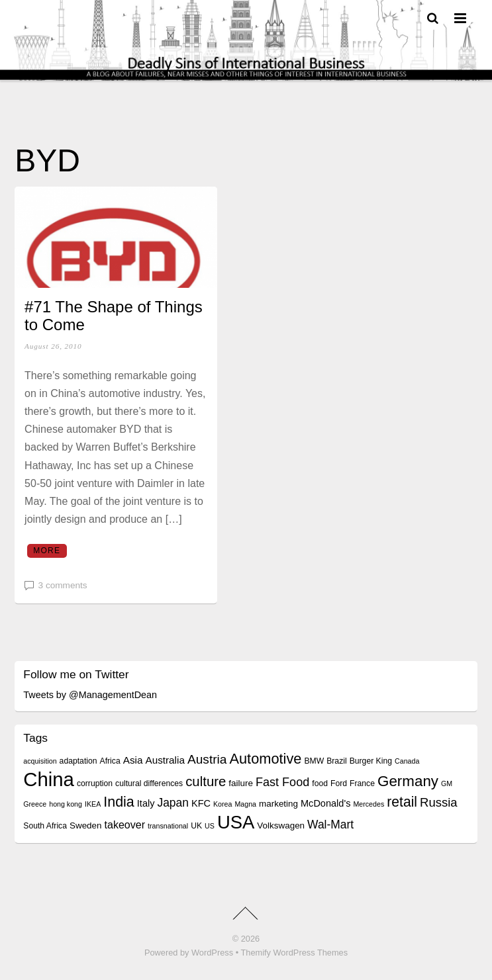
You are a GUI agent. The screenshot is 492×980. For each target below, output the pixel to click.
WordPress (212, 953)
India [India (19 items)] (119, 802)
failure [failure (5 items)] (241, 783)
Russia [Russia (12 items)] (439, 802)
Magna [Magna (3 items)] (245, 804)
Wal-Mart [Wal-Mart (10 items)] (330, 824)
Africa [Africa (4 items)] (110, 761)
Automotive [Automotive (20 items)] (265, 759)
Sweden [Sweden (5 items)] (86, 825)
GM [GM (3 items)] (447, 783)
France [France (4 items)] (362, 783)
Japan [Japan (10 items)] (173, 803)
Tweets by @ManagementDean (90, 695)
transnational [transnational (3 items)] (168, 826)
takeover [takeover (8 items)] (125, 824)
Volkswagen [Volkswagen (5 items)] (281, 825)
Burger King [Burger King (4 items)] (371, 761)
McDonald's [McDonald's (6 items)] (325, 803)
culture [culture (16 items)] (206, 781)
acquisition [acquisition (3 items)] (40, 761)
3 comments (63, 585)
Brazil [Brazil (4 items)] (336, 761)
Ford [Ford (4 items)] (339, 783)
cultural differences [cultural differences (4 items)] (149, 783)
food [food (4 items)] (320, 783)
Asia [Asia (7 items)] (133, 760)
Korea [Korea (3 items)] (222, 804)
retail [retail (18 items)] (402, 802)
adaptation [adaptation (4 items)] (78, 761)
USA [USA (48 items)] (236, 822)
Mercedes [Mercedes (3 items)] (369, 804)
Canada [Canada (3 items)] (407, 761)
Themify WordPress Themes (294, 953)
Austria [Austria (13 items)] (207, 759)
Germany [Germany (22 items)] (408, 781)
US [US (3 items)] (210, 826)
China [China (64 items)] (49, 779)
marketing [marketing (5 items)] (278, 804)
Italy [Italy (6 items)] (146, 803)
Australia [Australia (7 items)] (165, 760)
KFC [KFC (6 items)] (201, 803)
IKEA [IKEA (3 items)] (93, 804)
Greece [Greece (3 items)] (35, 804)
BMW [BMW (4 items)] (314, 761)
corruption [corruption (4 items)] (95, 783)
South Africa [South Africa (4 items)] (45, 826)
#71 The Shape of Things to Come (114, 315)
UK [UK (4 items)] (196, 826)
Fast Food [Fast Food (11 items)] (282, 782)
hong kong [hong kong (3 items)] (66, 804)
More (47, 551)
